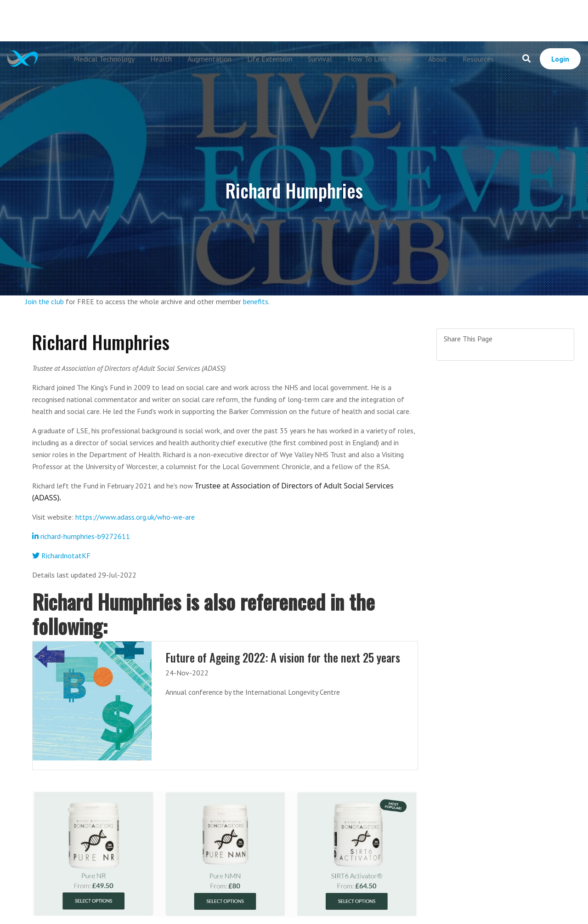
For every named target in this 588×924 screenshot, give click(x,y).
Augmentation (209, 59)
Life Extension (270, 59)
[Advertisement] (294, 21)
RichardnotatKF (61, 556)
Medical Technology (104, 59)
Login (560, 59)
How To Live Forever (380, 59)
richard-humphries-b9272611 (81, 536)
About (438, 59)
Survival (320, 59)
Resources (478, 59)
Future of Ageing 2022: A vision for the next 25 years (284, 657)
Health (161, 59)
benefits (256, 301)
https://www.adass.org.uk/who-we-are (135, 517)
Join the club (45, 301)
